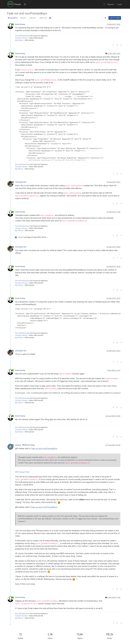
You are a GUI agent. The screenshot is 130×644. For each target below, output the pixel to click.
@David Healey (29, 445)
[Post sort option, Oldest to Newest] (105, 18)
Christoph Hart (21, 182)
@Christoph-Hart (22, 472)
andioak (18, 445)
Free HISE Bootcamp (22, 36)
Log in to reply (115, 18)
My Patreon (19, 40)
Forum (18, 4)
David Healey (20, 24)
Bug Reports (13, 18)
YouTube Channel (21, 38)
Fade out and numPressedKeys (44, 448)
